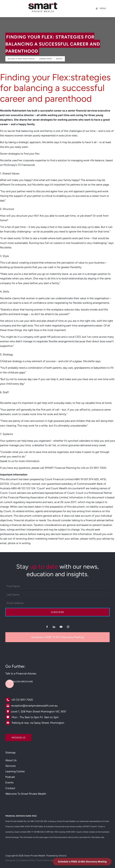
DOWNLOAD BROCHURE (18, 680)
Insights (59, 59)
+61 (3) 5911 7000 (22, 700)
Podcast (10, 777)
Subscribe (58, 612)
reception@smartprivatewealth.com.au (34, 706)
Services (10, 766)
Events (9, 782)
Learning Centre (45, 59)
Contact (10, 788)
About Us (11, 760)
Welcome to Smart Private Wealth (21, 59)
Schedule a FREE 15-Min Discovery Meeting (58, 637)
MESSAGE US (12, 736)
